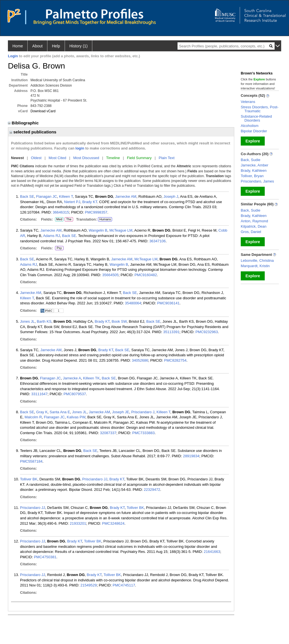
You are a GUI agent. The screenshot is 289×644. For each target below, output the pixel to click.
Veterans (248, 102)
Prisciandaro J (143, 412)
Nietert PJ (72, 202)
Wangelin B (98, 230)
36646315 (61, 212)
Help (56, 46)
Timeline (113, 158)
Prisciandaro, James (257, 181)
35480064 (133, 303)
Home (18, 46)
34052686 (140, 360)
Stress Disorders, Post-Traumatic (260, 109)
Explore (253, 141)
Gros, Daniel (251, 232)
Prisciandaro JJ (95, 479)
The (69, 219)
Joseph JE (121, 412)
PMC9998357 (96, 212)
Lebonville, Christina (257, 261)
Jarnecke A (72, 378)
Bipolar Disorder (254, 131)
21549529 (89, 585)
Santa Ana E (60, 412)
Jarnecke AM (126, 196)
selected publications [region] (33, 132)
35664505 (110, 275)
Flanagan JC (47, 196)
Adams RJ (52, 236)
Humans (105, 219)
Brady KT (90, 202)
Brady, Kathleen (254, 171)
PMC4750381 (45, 557)
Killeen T (66, 196)
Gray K (42, 412)
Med (59, 219)
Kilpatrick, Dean (254, 226)
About (37, 46)
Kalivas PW (76, 417)
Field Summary (139, 158)
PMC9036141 (168, 303)
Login (13, 56)
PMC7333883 (143, 433)
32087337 (108, 433)
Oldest (36, 158)
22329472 (152, 490)
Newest (17, 158)
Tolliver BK (29, 479)
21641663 (212, 552)
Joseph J (171, 196)
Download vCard (43, 111)
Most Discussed (86, 158)
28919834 (191, 456)
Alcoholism (250, 126)
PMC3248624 (113, 523)
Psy (59, 248)
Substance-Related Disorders (256, 118)
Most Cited (57, 158)
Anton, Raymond (254, 221)
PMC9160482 (146, 275)
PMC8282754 (175, 360)
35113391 (171, 332)
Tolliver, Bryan (252, 176)
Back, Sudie (250, 160)
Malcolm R (33, 417)
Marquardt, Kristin (255, 266)
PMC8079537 (75, 394)
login (80, 148)
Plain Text (167, 158)
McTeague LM (121, 230)
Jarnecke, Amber (255, 165)
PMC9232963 (207, 332)
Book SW (119, 321)
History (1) (79, 46)
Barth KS (44, 321)
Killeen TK (91, 378)
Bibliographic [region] (24, 123)
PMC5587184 (31, 461)
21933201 (78, 523)
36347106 (157, 241)
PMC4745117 (124, 585)
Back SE (27, 196)
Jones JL (27, 321)
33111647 (40, 394)
